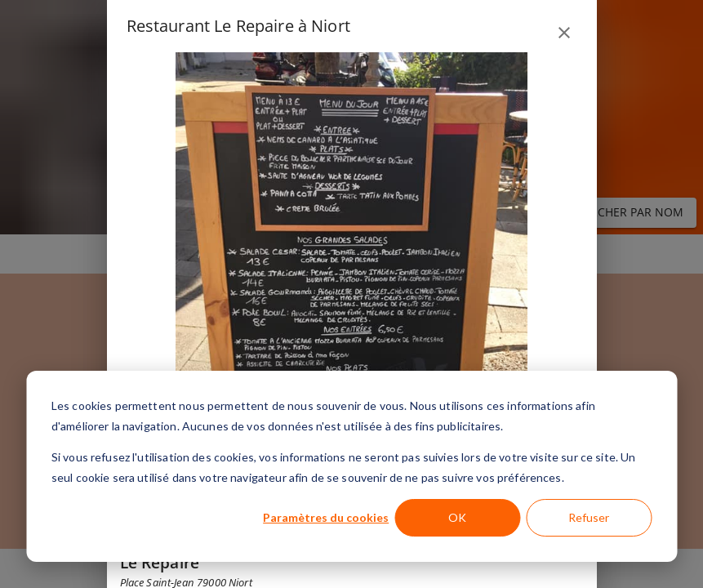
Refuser (589, 517)
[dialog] (351, 466)
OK (457, 517)
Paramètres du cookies (326, 517)
